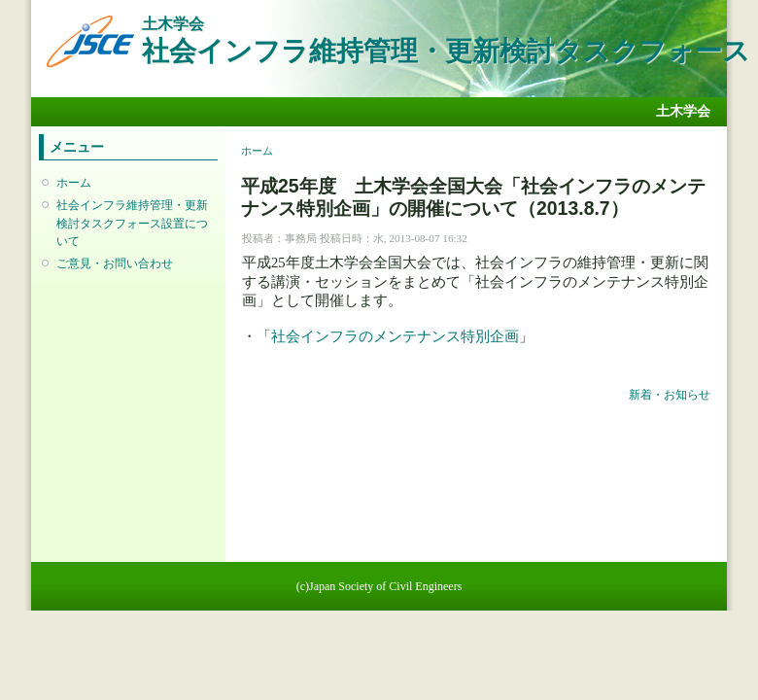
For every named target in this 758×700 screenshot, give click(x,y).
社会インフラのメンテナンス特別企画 (395, 336)
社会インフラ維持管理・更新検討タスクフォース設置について (132, 223)
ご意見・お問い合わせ (115, 263)
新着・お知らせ (670, 395)
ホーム (74, 183)
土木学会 (683, 111)
